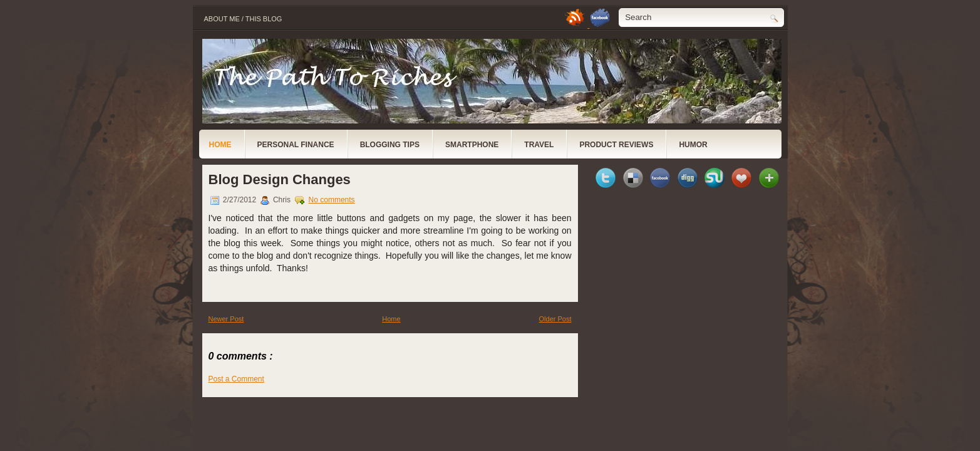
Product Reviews (616, 145)
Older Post (555, 319)
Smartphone (472, 145)
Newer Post (226, 319)
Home (220, 145)
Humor (693, 145)
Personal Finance (296, 145)
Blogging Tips (390, 145)
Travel (539, 145)
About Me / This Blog (243, 19)
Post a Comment (236, 379)
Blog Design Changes (280, 179)
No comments (332, 200)
